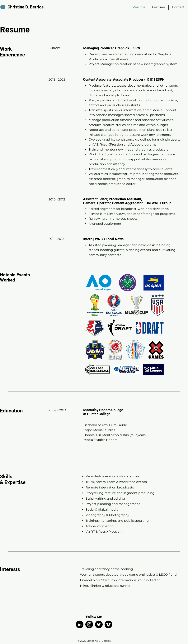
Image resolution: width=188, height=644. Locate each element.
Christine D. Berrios (26, 7)
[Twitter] (99, 624)
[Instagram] (89, 624)
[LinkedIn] (80, 624)
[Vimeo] (108, 624)
